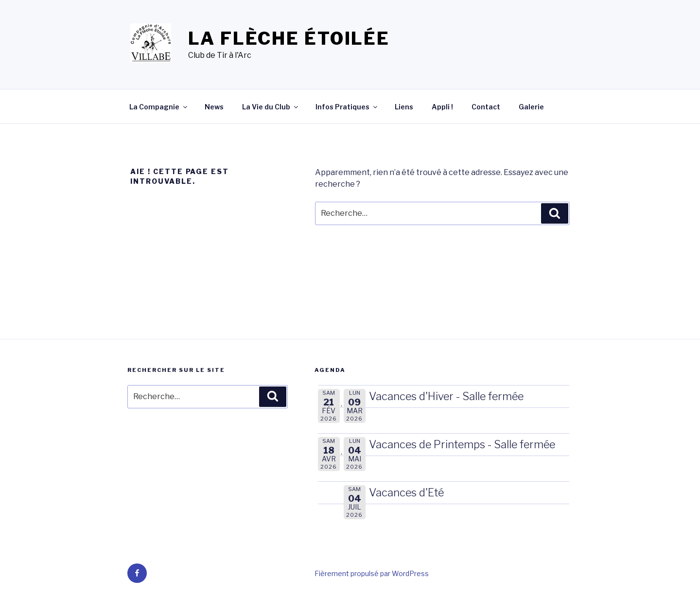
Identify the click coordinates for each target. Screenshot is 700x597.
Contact (486, 107)
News (214, 107)
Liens (404, 107)
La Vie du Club (271, 107)
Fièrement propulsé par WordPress (372, 573)
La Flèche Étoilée (289, 38)
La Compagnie (159, 107)
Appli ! (442, 107)
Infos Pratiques (347, 107)
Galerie (531, 107)
